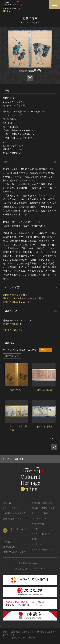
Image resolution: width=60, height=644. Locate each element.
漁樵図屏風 (8, 295)
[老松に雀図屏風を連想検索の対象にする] (33, 426)
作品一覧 (7, 503)
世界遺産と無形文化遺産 (14, 513)
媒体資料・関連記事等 (42, 503)
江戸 (14, 105)
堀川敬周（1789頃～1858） (16, 111)
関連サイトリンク (40, 539)
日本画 (6, 105)
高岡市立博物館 (11, 302)
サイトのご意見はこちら (43, 549)
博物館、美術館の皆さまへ (44, 508)
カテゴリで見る (10, 508)
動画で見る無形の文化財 (14, 552)
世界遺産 (7, 542)
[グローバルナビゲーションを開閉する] (54, 4)
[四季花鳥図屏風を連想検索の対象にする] (33, 390)
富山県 (22, 105)
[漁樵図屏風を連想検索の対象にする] (6, 389)
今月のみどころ (39, 518)
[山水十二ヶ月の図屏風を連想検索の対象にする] (6, 426)
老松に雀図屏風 (44, 426)
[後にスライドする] (53, 438)
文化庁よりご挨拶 (40, 513)
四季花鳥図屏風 (44, 390)
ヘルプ (35, 529)
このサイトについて (41, 534)
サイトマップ (38, 544)
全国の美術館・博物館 (13, 518)
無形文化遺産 (9, 547)
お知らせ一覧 (38, 524)
